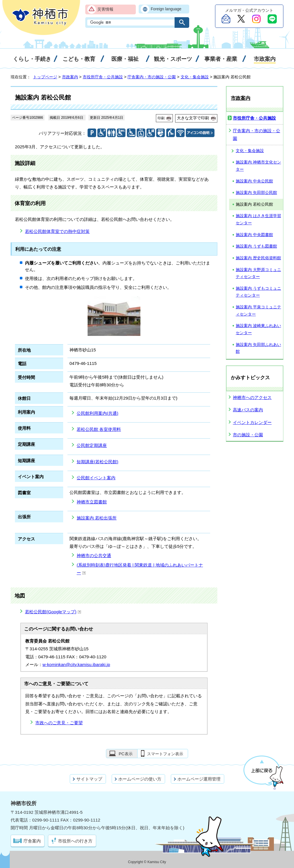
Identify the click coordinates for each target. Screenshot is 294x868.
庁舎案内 (32, 841)
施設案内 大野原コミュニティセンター (258, 273)
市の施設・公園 (248, 435)
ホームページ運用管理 (199, 779)
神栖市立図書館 (92, 502)
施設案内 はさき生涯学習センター (258, 219)
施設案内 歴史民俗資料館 (258, 258)
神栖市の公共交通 (94, 555)
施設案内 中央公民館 (254, 181)
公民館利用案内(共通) (97, 413)
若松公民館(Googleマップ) (53, 612)
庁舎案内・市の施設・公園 (152, 77)
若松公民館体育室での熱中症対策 (57, 231)
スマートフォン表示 (165, 754)
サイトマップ (89, 779)
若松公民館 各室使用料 (99, 429)
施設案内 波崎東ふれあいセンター (258, 329)
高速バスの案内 (248, 410)
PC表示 (125, 754)
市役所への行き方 (75, 841)
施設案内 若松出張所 (97, 518)
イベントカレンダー (252, 422)
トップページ (45, 77)
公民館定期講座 (92, 445)
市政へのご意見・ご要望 (59, 723)
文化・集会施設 (195, 77)
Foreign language (166, 9)
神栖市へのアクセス (252, 397)
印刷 (161, 118)
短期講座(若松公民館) (97, 462)
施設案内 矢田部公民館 (256, 193)
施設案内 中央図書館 (254, 235)
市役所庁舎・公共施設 (103, 77)
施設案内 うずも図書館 (256, 246)
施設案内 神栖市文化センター (258, 166)
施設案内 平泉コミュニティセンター (258, 311)
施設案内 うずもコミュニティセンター (258, 292)
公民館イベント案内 (96, 478)
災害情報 (105, 9)
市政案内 (70, 77)
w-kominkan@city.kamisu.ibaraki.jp (76, 664)
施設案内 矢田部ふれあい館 (258, 348)
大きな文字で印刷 (193, 118)
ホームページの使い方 (140, 779)
